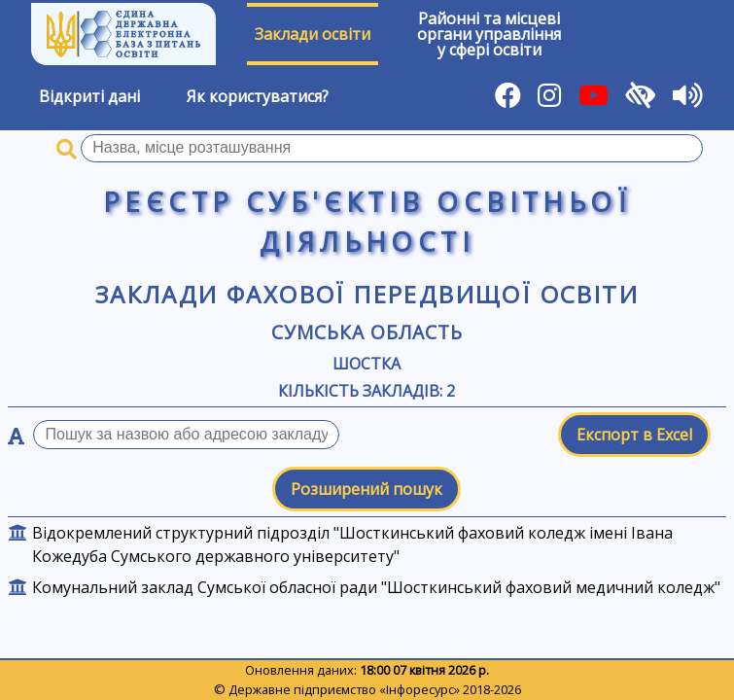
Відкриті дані (89, 96)
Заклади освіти (313, 34)
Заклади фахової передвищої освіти (367, 294)
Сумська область (367, 332)
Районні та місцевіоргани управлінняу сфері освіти (489, 34)
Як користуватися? (258, 96)
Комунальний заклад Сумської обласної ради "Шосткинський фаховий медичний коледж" (376, 587)
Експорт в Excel (634, 435)
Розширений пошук (367, 489)
